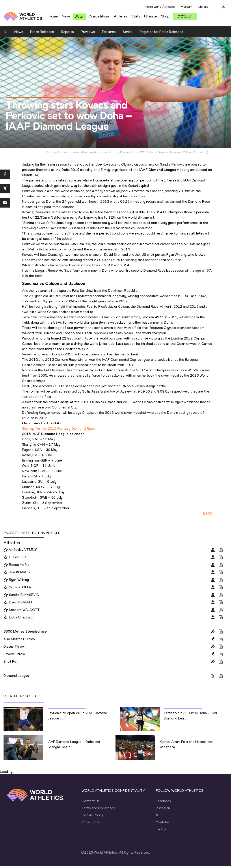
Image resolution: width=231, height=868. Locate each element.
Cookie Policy (92, 815)
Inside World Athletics (160, 7)
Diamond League (16, 676)
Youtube (162, 822)
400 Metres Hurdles (19, 639)
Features (109, 32)
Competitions (99, 16)
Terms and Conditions (98, 808)
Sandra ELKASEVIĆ (24, 595)
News (66, 16)
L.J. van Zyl (18, 557)
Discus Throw (14, 646)
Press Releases (42, 32)
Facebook (163, 801)
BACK (208, 513)
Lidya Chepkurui (21, 617)
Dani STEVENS (20, 602)
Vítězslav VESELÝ (23, 550)
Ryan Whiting (19, 580)
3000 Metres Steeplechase (25, 631)
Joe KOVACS (19, 572)
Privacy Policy (92, 822)
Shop (165, 16)
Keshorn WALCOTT (24, 610)
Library (203, 7)
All (5, 32)
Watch (80, 16)
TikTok (161, 829)
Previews (88, 32)
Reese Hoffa (19, 565)
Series (128, 32)
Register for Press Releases (161, 32)
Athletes (121, 16)
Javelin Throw (14, 654)
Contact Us (91, 801)
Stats (136, 16)
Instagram (163, 808)
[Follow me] (6, 550)
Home (53, 16)
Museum (186, 7)
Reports (67, 32)
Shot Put (11, 661)
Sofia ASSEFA (20, 587)
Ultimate (151, 16)
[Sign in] (224, 7)
